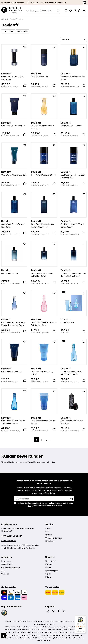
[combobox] (41, 11)
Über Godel (50, 561)
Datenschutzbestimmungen (38, 503)
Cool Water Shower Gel (14, 370)
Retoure (49, 535)
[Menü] (84, 11)
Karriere (49, 564)
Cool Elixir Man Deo (44, 75)
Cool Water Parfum (14, 271)
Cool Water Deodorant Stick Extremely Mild (74, 175)
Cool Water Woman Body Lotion (44, 371)
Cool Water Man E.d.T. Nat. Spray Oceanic (74, 224)
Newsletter (50, 541)
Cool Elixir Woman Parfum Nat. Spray (44, 125)
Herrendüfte (23, 31)
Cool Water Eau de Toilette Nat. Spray (14, 224)
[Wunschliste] (71, 11)
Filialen (48, 577)
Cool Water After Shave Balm (14, 173)
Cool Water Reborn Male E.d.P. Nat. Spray (44, 273)
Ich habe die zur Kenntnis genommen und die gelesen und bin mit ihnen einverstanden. (45, 504)
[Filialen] (66, 11)
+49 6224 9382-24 (12, 536)
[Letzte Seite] (52, 440)
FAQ (47, 531)
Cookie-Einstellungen (11, 567)
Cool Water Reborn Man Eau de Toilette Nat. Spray (74, 273)
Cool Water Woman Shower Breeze (44, 420)
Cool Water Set (74, 321)
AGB (29, 506)
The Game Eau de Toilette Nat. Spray (74, 420)
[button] (4, 636)
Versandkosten (41, 621)
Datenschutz (7, 564)
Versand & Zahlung (54, 538)
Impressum (6, 561)
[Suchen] (57, 11)
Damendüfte (8, 31)
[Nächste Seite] (47, 440)
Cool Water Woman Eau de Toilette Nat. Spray (14, 420)
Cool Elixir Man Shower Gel (14, 124)
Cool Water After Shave (74, 124)
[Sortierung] (74, 39)
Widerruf (5, 574)
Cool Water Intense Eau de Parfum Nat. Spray (44, 224)
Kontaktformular (9, 541)
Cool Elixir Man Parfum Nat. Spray (74, 76)
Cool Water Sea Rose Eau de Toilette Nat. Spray (44, 322)
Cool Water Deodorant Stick (44, 173)
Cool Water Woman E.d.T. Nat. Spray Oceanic (74, 371)
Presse (48, 567)
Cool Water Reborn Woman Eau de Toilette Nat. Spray (14, 322)
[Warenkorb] (80, 11)
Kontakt (49, 528)
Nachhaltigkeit (52, 571)
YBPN (48, 574)
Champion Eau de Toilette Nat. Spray (14, 76)
